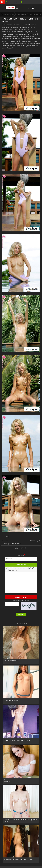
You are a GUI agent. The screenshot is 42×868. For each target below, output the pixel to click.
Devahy (10, 8)
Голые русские (16, 544)
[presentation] (6, 568)
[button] (6, 568)
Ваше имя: (21, 555)
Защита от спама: (21, 597)
